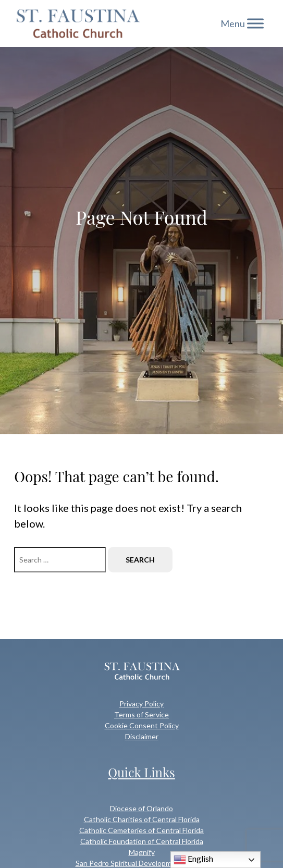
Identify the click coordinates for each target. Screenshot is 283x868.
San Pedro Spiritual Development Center (142, 863)
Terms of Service (141, 714)
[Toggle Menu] (255, 23)
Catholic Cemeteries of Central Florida (141, 830)
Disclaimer (142, 736)
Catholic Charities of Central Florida (142, 819)
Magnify (142, 852)
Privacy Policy (141, 704)
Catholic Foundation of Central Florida (142, 841)
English (193, 860)
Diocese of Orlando (141, 808)
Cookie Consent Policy (142, 725)
